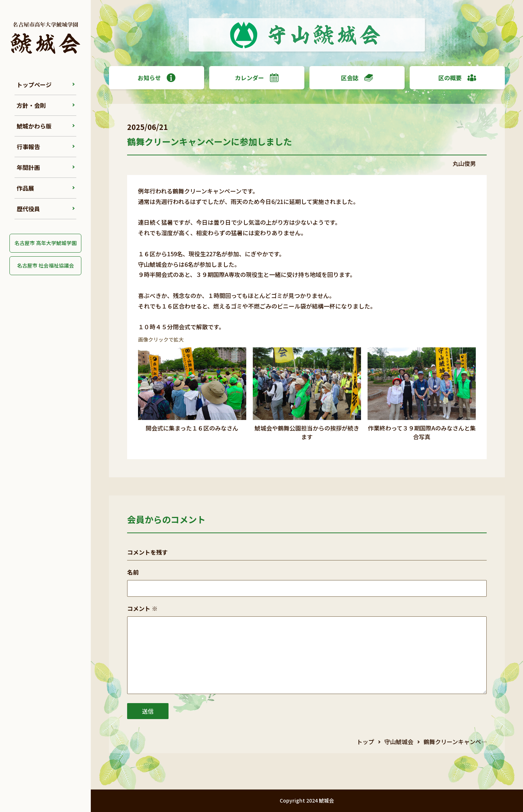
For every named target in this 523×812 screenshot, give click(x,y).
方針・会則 (31, 105)
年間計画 (28, 167)
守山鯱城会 (399, 742)
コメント (142, 608)
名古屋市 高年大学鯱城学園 (46, 243)
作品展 (25, 188)
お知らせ (157, 78)
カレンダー (257, 78)
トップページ (34, 85)
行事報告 (28, 147)
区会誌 (357, 78)
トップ (365, 742)
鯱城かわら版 (34, 126)
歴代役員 (28, 209)
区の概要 (457, 78)
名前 (133, 572)
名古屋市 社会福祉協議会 (46, 265)
